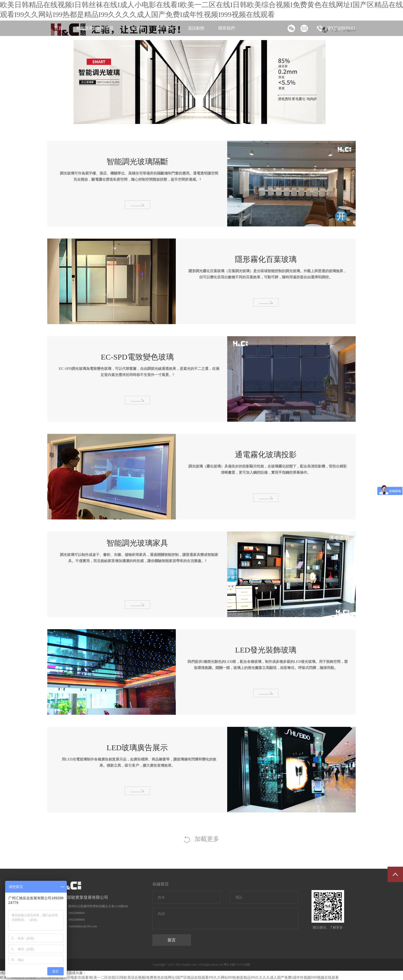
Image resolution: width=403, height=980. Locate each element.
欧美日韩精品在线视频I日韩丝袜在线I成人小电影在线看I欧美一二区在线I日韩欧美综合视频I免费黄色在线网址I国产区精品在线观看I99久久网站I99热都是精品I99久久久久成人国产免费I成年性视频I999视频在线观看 (169, 978)
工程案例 (135, 28)
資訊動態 (196, 28)
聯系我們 (226, 28)
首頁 (58, 28)
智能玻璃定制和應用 (95, 28)
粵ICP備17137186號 (237, 965)
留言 (172, 940)
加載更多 (202, 839)
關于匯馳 (166, 28)
